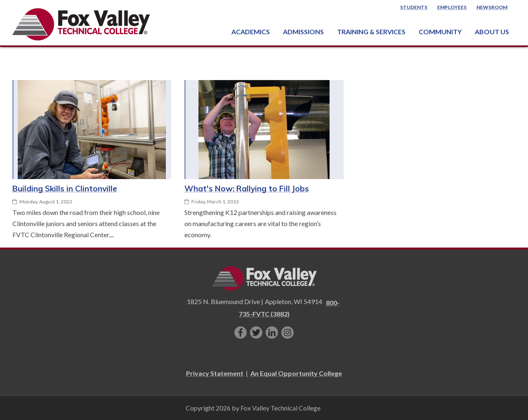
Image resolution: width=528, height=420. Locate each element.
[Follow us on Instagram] (288, 333)
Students (414, 7)
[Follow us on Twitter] (256, 333)
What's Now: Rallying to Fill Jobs (247, 189)
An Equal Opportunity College (296, 373)
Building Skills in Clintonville (65, 189)
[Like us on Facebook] (240, 333)
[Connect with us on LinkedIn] (272, 333)
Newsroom (492, 7)
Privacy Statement (215, 373)
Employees (452, 7)
